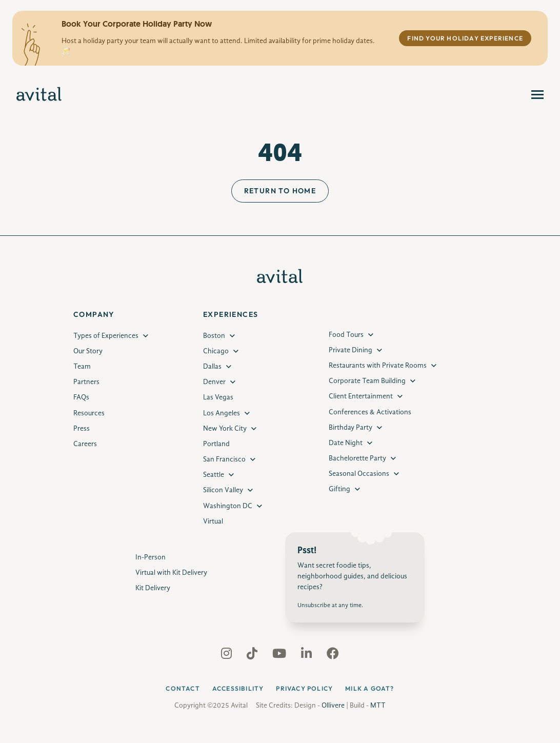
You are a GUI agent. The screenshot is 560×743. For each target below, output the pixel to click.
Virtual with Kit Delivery (171, 573)
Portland (216, 444)
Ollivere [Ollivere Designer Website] (333, 706)
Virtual (213, 521)
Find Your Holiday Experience (465, 38)
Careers (85, 444)
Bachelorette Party (357, 458)
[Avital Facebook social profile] (333, 656)
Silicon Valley (223, 490)
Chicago (216, 351)
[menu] (537, 95)
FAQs (81, 397)
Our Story (88, 351)
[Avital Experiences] (39, 95)
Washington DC (228, 506)
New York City (225, 429)
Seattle (214, 475)
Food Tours (346, 335)
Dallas (212, 367)
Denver (214, 382)
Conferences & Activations (370, 412)
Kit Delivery (153, 588)
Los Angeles (222, 413)
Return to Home (280, 191)
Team (82, 367)
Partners (86, 382)
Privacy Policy (304, 688)
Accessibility (238, 688)
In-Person (151, 557)
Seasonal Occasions (359, 474)
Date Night (346, 443)
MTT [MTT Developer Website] (378, 706)
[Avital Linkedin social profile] (307, 656)
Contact (183, 688)
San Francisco (224, 459)
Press (82, 429)
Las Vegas (218, 397)
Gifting (339, 489)
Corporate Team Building (367, 381)
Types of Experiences (106, 336)
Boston (214, 336)
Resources (89, 413)
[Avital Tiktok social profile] (253, 656)
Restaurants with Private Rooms (378, 366)
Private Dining (351, 350)
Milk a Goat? (369, 688)
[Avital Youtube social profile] (280, 656)
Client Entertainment (361, 396)
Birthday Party (351, 428)
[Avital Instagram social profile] (227, 656)
